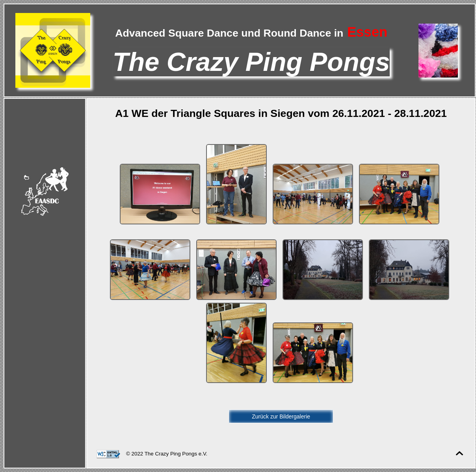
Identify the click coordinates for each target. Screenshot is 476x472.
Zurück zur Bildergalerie (281, 416)
